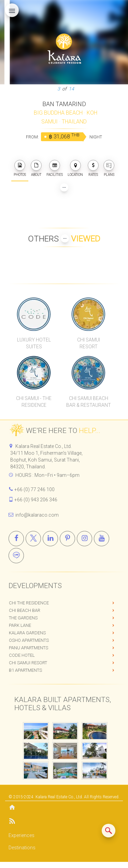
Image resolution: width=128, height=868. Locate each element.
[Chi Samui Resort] (88, 314)
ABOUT (36, 168)
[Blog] (64, 822)
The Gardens (23, 618)
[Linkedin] (50, 539)
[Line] (16, 556)
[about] (36, 165)
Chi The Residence (29, 603)
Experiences (22, 835)
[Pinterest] (67, 539)
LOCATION (75, 168)
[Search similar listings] (109, 831)
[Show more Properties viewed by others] (65, 238)
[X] (33, 539)
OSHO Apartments (29, 640)
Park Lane (20, 625)
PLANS (109, 168)
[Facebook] (16, 539)
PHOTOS (20, 168)
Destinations (22, 848)
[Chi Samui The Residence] (34, 372)
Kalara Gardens (27, 633)
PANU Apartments (29, 648)
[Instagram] (84, 539)
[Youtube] (102, 539)
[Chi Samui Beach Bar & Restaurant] (88, 372)
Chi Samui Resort (28, 663)
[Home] (64, 808)
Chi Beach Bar (25, 610)
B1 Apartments (25, 670)
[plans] (109, 165)
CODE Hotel (22, 655)
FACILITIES (55, 168)
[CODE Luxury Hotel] (34, 314)
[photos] (20, 165)
